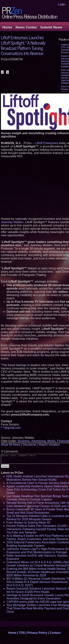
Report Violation (49, 445)
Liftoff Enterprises (47, 143)
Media (52, 441)
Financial (63, 441)
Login (62, 4)
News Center (26, 27)
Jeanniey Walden (12, 222)
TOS (22, 633)
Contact (55, 633)
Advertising (39, 441)
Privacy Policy (37, 633)
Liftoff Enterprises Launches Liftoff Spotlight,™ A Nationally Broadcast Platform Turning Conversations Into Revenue (23, 45)
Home (7, 27)
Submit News (51, 27)
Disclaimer (30, 445)
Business (24, 441)
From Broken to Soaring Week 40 (28, 523)
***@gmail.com (11, 428)
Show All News (11, 445)
